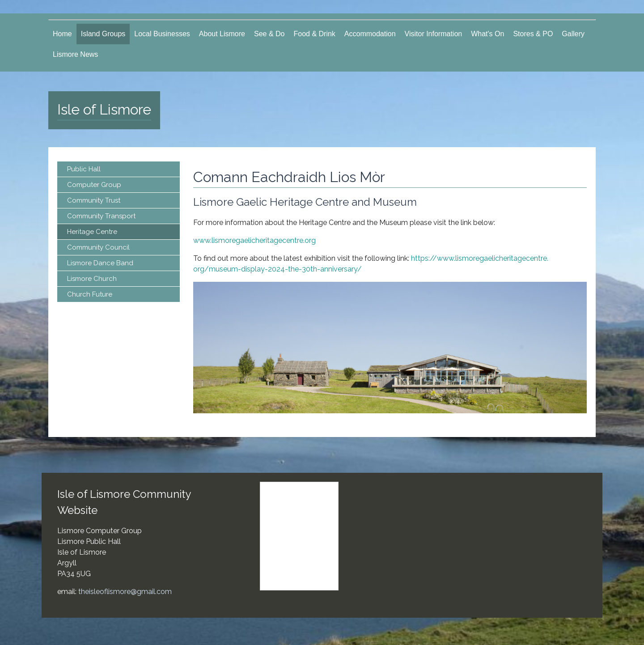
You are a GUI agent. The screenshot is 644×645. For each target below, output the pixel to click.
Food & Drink (314, 34)
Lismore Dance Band (100, 263)
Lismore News (75, 54)
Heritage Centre (92, 232)
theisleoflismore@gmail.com (125, 592)
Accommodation (370, 34)
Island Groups (103, 34)
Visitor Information (434, 34)
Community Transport (101, 216)
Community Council (98, 247)
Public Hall (84, 169)
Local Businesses (162, 34)
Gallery (573, 34)
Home (62, 34)
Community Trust (94, 200)
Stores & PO (533, 34)
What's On (487, 34)
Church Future (90, 294)
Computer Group (94, 185)
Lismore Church (92, 279)
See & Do (269, 34)
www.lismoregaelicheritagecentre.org (254, 240)
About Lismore (222, 34)
